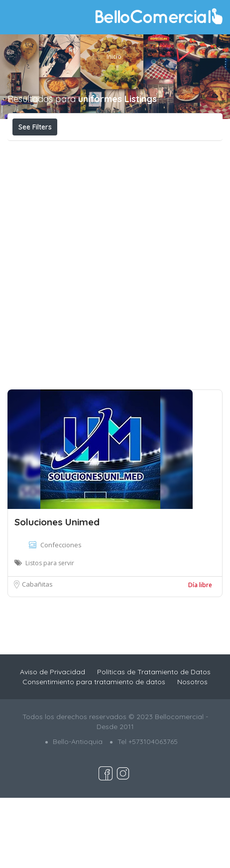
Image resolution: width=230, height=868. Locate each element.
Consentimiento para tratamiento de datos (94, 752)
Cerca (151, 149)
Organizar (112, 171)
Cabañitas (37, 654)
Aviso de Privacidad (53, 742)
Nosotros (192, 752)
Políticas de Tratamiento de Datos (154, 742)
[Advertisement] (115, 340)
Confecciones (61, 615)
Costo (35, 149)
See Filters (35, 127)
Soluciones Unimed (57, 592)
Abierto (84, 149)
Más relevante (48, 171)
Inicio (114, 57)
